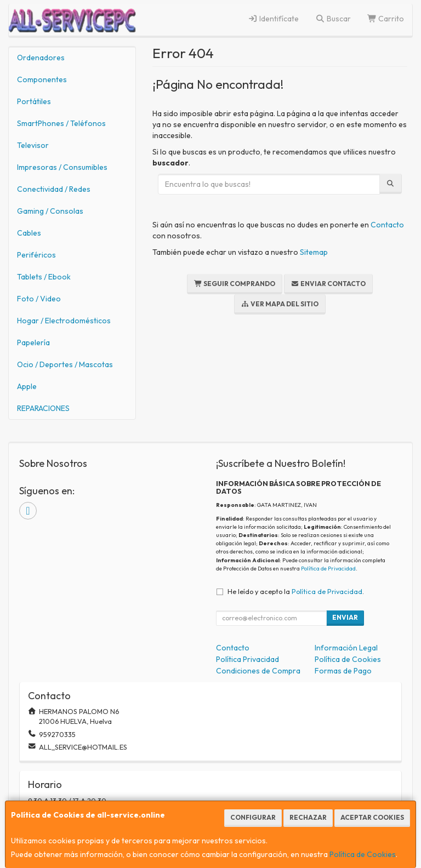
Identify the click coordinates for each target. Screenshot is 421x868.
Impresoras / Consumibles (62, 167)
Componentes (42, 79)
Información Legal (346, 648)
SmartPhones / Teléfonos (61, 123)
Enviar (345, 617)
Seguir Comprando (235, 284)
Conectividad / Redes (54, 189)
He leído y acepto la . (296, 591)
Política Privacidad (248, 659)
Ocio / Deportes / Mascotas (65, 364)
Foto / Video (39, 299)
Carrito (386, 19)
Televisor (33, 145)
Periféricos (36, 255)
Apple (27, 386)
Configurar (253, 817)
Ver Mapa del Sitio (280, 304)
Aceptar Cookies (372, 817)
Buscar (333, 19)
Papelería (33, 342)
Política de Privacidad (328, 569)
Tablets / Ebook (44, 277)
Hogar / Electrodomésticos (64, 321)
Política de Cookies (363, 854)
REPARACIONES (43, 408)
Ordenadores (41, 58)
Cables (29, 233)
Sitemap (314, 252)
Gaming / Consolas (50, 211)
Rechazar (308, 817)
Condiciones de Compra (258, 671)
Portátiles (34, 101)
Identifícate (274, 19)
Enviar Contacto (328, 284)
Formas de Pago (343, 671)
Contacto (387, 225)
